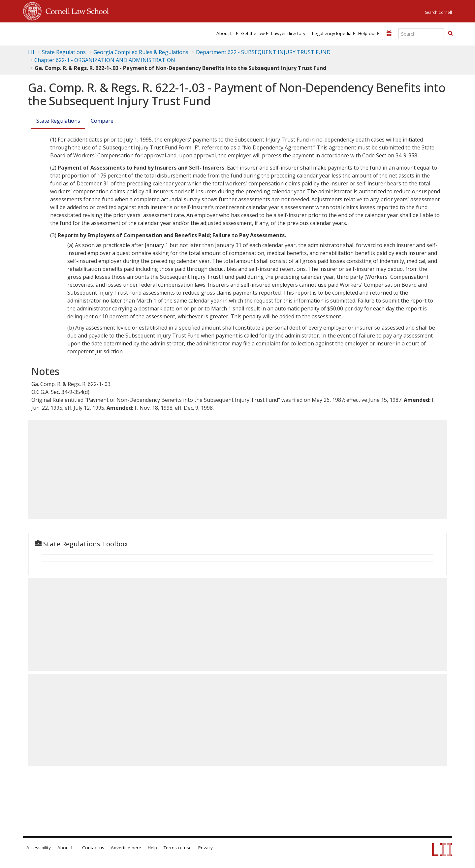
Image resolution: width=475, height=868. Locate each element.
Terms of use (178, 848)
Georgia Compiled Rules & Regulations (141, 52)
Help (152, 848)
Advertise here (126, 848)
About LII (225, 33)
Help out (367, 33)
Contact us (93, 848)
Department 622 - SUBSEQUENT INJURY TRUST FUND (263, 52)
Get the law (253, 33)
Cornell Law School (75, 10)
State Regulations (64, 52)
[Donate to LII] (389, 33)
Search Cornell (438, 12)
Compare (102, 121)
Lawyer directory (288, 33)
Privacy (206, 848)
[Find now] (450, 34)
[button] (450, 33)
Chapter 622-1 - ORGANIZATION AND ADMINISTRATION (105, 60)
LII (31, 52)
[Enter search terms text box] (421, 34)
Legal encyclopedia (332, 33)
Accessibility (39, 848)
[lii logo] (97, 33)
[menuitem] (225, 33)
